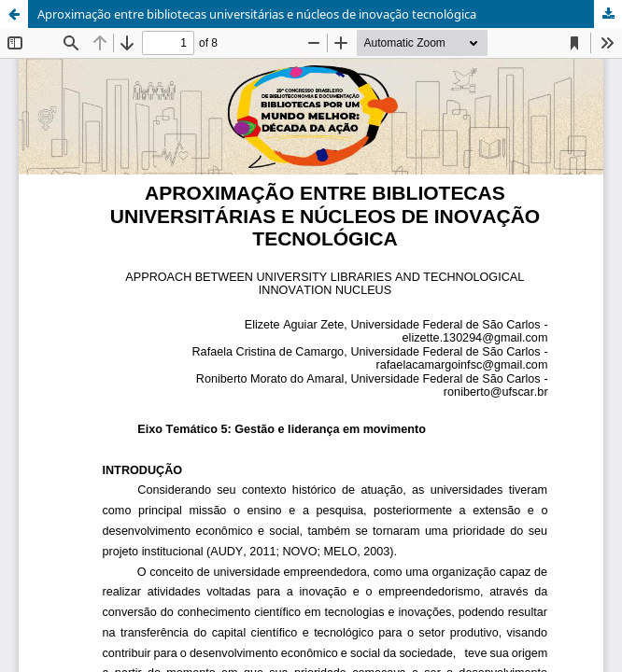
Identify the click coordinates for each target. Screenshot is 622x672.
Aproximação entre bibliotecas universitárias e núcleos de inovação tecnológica (257, 14)
